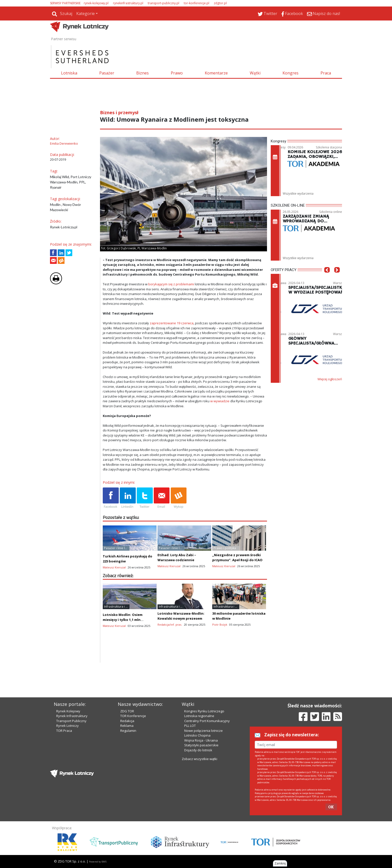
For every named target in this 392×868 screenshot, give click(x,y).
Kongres (290, 73)
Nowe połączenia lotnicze (203, 731)
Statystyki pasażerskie (201, 745)
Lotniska (69, 73)
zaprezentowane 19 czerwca (172, 323)
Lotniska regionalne (199, 716)
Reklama (127, 726)
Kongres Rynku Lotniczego (204, 711)
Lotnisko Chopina (197, 735)
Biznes (142, 73)
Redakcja (127, 721)
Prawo (177, 73)
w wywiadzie (220, 401)
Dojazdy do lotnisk (198, 750)
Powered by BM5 (98, 862)
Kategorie (85, 13)
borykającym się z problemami (171, 284)
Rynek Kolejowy (68, 711)
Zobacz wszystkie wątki (199, 759)
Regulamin (128, 731)
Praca (326, 73)
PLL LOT (190, 726)
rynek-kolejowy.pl (96, 3)
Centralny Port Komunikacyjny (207, 721)
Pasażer (107, 73)
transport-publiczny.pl (163, 3)
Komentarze (216, 73)
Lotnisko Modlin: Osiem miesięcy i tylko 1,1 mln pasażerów (123, 620)
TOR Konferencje (133, 716)
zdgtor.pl (220, 3)
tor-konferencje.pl (196, 3)
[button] (327, 277)
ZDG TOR (127, 711)
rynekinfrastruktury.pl (128, 3)
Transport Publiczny (71, 721)
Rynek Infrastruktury (72, 716)
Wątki (255, 73)
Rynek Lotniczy (67, 726)
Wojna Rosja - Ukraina (201, 740)
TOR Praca (64, 731)
